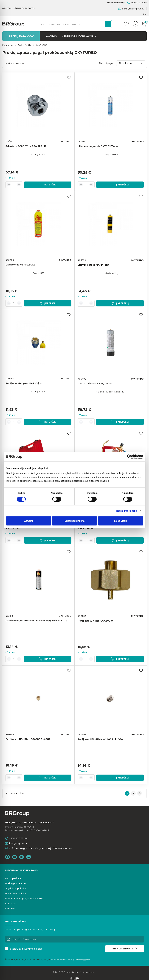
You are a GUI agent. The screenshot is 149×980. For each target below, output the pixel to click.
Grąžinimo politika (15, 888)
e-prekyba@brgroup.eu (133, 9)
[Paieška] (108, 24)
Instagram (22, 857)
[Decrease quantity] (9, 185)
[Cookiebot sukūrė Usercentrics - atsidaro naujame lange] (129, 457)
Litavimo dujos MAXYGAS (20, 265)
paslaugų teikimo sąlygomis (79, 960)
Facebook (7, 857)
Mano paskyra (13, 878)
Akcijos (51, 36)
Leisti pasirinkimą (74, 521)
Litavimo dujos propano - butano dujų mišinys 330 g (36, 621)
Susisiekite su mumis (24, 8)
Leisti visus (121, 521)
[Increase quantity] (19, 185)
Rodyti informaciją (126, 511)
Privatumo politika (15, 894)
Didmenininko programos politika (24, 899)
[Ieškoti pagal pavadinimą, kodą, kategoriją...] (71, 24)
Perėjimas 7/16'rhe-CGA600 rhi (96, 621)
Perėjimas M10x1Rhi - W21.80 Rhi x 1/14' (101, 739)
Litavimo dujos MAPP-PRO (93, 265)
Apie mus (7, 8)
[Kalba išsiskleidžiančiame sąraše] (144, 14)
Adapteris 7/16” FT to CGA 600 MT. (26, 146)
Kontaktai (11, 909)
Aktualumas (131, 63)
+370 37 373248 (139, 3)
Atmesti (28, 521)
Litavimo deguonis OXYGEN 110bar (98, 146)
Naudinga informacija (78, 36)
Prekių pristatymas (16, 883)
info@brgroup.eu (19, 843)
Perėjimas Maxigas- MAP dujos (24, 383)
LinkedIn (29, 857)
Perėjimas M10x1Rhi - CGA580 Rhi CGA (28, 739)
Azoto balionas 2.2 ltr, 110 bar (95, 383)
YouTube (14, 857)
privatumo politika (32, 949)
